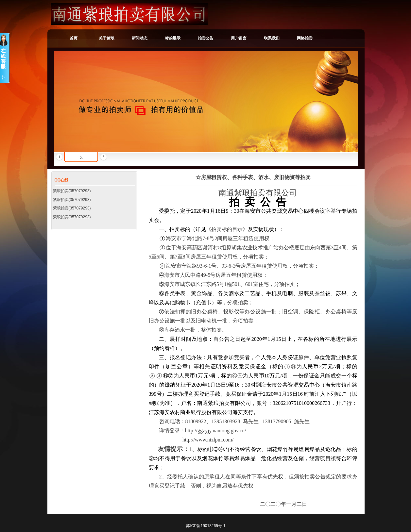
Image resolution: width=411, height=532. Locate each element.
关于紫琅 (107, 38)
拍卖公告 (206, 38)
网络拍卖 (305, 38)
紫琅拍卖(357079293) (72, 191)
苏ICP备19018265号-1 (206, 526)
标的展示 (173, 38)
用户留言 (239, 38)
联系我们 (272, 38)
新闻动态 (140, 38)
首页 (74, 38)
